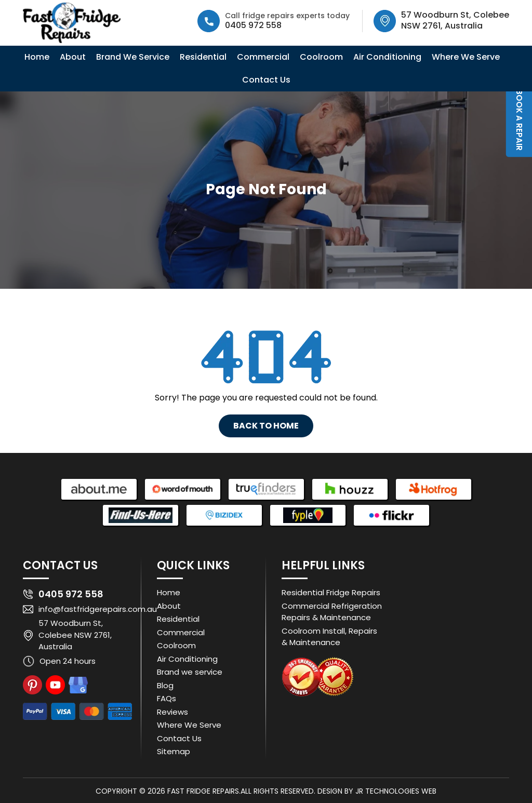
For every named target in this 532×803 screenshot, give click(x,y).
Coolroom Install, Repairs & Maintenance (329, 637)
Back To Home (266, 426)
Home (37, 57)
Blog (165, 685)
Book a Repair (519, 120)
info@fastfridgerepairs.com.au (98, 609)
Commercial (263, 57)
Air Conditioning (387, 57)
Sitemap (174, 751)
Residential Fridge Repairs (331, 592)
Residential (203, 57)
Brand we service (190, 672)
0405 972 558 (253, 25)
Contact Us (266, 80)
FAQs (167, 698)
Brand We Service (133, 57)
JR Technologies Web (396, 791)
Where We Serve (466, 57)
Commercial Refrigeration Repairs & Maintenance (332, 612)
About (73, 57)
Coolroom (321, 57)
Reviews (172, 712)
